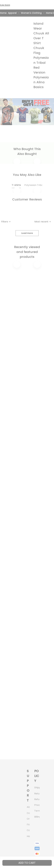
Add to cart (27, 863)
